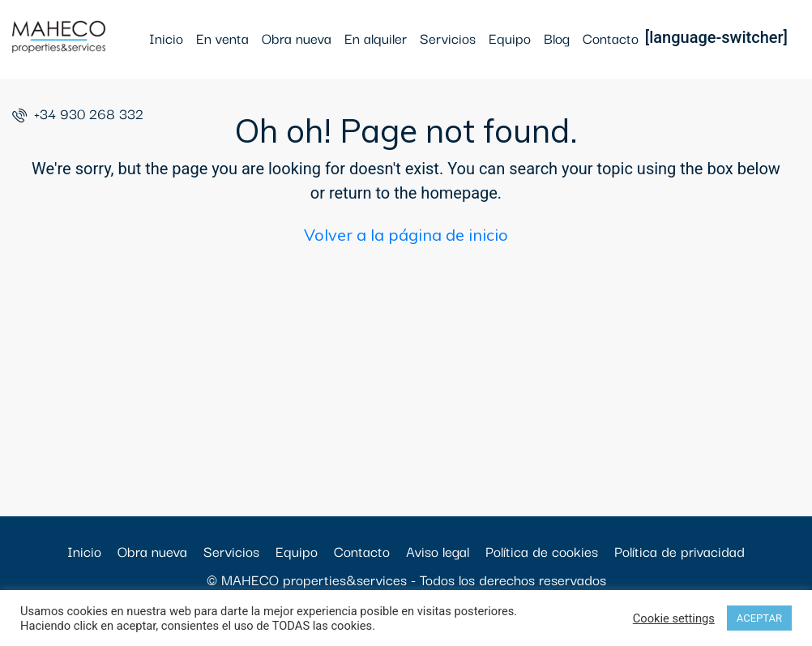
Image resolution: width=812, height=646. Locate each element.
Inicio (166, 38)
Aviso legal (438, 551)
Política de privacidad (680, 551)
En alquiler (376, 38)
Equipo (510, 38)
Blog (557, 38)
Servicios (448, 38)
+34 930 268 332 (78, 113)
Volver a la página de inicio (406, 235)
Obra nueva (297, 38)
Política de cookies (542, 551)
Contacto (611, 38)
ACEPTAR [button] (759, 618)
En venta (222, 38)
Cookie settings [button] (674, 618)
